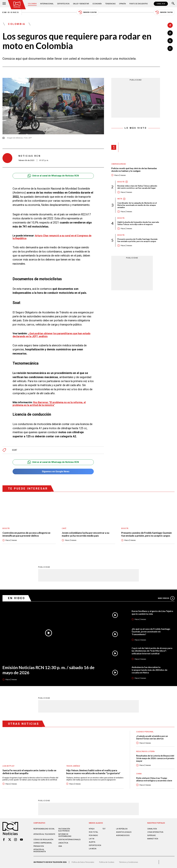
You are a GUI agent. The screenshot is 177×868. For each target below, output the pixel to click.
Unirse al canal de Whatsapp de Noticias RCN (53, 176)
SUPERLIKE (151, 835)
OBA (60, 846)
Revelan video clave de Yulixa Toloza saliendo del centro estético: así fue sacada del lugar (137, 187)
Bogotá (121, 182)
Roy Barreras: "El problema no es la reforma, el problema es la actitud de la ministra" (49, 404)
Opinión (122, 4)
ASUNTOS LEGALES (124, 832)
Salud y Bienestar (81, 4)
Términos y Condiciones (129, 862)
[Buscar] (173, 4)
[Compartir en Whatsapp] (170, 48)
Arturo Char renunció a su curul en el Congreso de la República (52, 237)
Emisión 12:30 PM (88, 12)
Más (166, 598)
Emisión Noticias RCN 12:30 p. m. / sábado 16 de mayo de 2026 (49, 670)
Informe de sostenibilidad (65, 835)
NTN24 (92, 829)
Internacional (47, 4)
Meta (120, 199)
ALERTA (92, 842)
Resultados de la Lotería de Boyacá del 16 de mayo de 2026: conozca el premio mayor (155, 758)
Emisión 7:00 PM (164, 12)
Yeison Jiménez (73, 766)
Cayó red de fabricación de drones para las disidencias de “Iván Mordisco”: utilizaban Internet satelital (152, 651)
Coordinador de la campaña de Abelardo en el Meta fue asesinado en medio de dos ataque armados (137, 205)
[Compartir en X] (170, 41)
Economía (97, 4)
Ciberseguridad (119, 164)
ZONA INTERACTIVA (155, 832)
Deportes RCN (63, 4)
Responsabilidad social (44, 829)
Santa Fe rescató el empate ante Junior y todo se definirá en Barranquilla (29, 772)
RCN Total (93, 832)
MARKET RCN (153, 839)
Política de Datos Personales (83, 862)
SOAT (15, 450)
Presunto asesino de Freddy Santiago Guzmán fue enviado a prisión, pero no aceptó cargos (137, 240)
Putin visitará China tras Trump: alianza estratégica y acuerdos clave (154, 779)
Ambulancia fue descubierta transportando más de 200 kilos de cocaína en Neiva (149, 670)
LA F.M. (92, 839)
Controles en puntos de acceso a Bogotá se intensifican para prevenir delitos (26, 534)
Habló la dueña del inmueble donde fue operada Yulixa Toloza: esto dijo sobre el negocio (138, 223)
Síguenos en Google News (53, 472)
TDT (104, 829)
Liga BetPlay (8, 766)
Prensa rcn (39, 846)
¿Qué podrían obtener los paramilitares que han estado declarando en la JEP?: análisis (52, 335)
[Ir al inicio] (17, 5)
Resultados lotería (145, 752)
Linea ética (63, 843)
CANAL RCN (161, 4)
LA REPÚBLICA (122, 829)
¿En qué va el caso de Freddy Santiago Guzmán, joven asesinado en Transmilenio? (151, 632)
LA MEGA (93, 849)
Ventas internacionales (69, 840)
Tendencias (110, 4)
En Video (17, 598)
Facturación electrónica (64, 830)
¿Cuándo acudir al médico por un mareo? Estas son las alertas (152, 737)
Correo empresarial (43, 843)
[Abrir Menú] (4, 4)
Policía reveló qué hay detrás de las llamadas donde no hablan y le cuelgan (134, 170)
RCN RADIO (93, 835)
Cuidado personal (145, 732)
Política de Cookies (107, 862)
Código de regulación (43, 840)
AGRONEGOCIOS (123, 835)
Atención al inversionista (40, 851)
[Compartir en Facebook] (170, 33)
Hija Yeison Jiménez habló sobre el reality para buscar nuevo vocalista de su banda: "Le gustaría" (93, 772)
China (139, 774)
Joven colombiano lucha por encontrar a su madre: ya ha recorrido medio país (86, 534)
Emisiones (11, 12)
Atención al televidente (44, 834)
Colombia (32, 4)
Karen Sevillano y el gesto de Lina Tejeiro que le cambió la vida (152, 612)
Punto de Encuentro (139, 4)
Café (64, 528)
